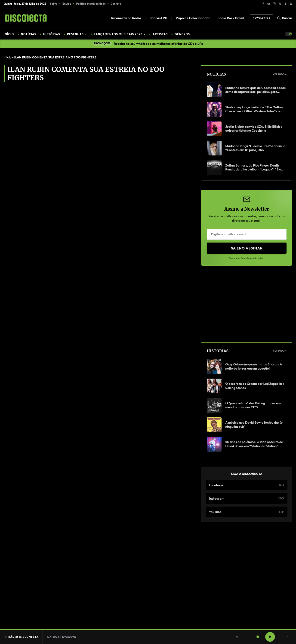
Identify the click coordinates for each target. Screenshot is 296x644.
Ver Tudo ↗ (280, 74)
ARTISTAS (160, 34)
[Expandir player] (288, 637)
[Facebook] (263, 4)
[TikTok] (285, 4)
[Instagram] (274, 4)
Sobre (54, 4)
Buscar (285, 18)
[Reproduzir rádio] (270, 637)
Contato (116, 4)
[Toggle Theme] (289, 34)
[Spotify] (291, 4)
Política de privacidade (91, 4)
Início (8, 57)
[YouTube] (269, 4)
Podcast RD (158, 18)
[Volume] (250, 637)
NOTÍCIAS (29, 34)
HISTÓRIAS (52, 34)
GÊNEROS (182, 34)
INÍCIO (9, 34)
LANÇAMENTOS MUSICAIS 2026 (120, 34)
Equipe (67, 4)
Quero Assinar (247, 248)
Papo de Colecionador (193, 18)
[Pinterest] (280, 4)
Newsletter (262, 18)
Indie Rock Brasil (231, 18)
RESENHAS (77, 34)
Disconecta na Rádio (125, 18)
